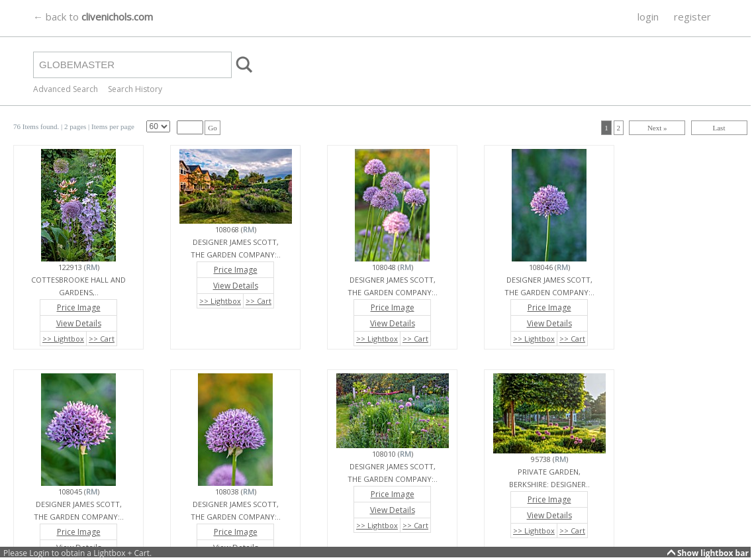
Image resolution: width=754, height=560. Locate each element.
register (692, 17)
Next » (657, 128)
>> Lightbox (63, 339)
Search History (135, 89)
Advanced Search (66, 89)
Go (212, 128)
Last (719, 128)
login (648, 17)
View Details (79, 323)
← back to (93, 17)
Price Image (79, 307)
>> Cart (102, 339)
